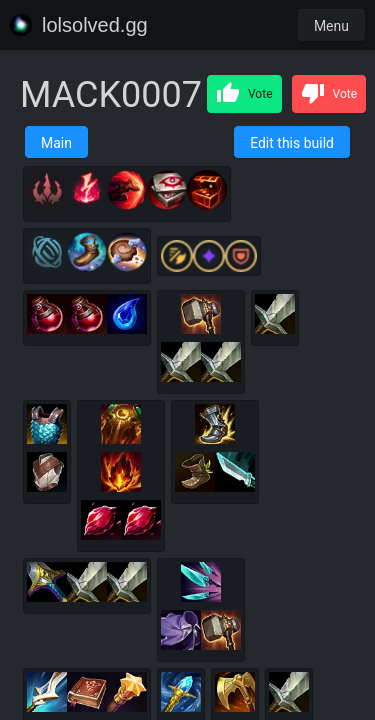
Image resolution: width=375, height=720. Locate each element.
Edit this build (292, 143)
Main (56, 143)
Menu (331, 26)
